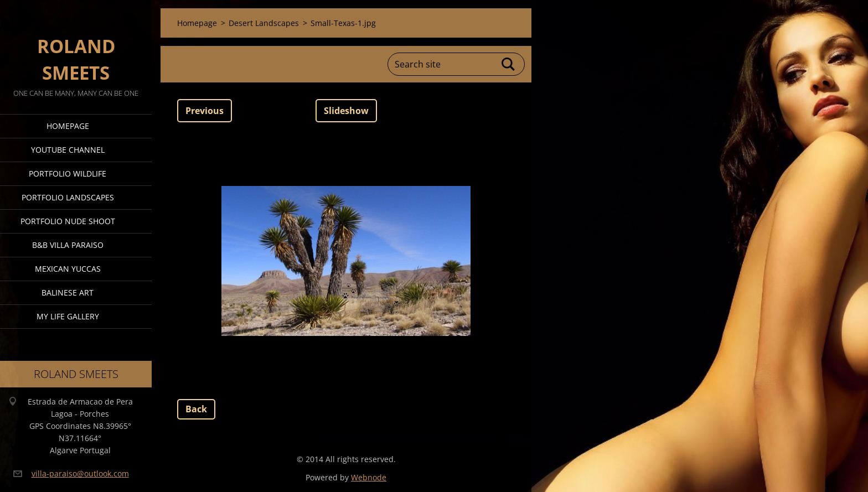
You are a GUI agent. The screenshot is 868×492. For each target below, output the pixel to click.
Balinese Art (68, 292)
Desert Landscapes (264, 23)
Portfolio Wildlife (68, 174)
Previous (205, 111)
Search (509, 64)
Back (196, 409)
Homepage (68, 126)
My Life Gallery (68, 316)
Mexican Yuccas (68, 269)
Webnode (369, 477)
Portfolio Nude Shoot (68, 221)
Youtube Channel (68, 150)
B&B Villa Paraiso (68, 245)
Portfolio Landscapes (68, 197)
